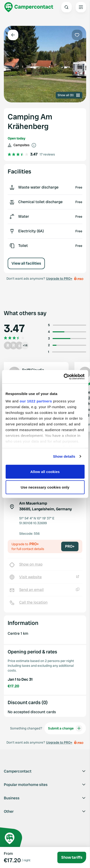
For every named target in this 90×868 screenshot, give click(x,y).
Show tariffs (72, 857)
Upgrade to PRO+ (59, 278)
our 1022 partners (36, 401)
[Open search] (66, 7)
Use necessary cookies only (45, 487)
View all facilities (26, 263)
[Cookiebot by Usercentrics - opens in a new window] (64, 377)
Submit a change (65, 728)
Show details (64, 456)
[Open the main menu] (81, 7)
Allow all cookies (45, 471)
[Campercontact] (29, 7)
